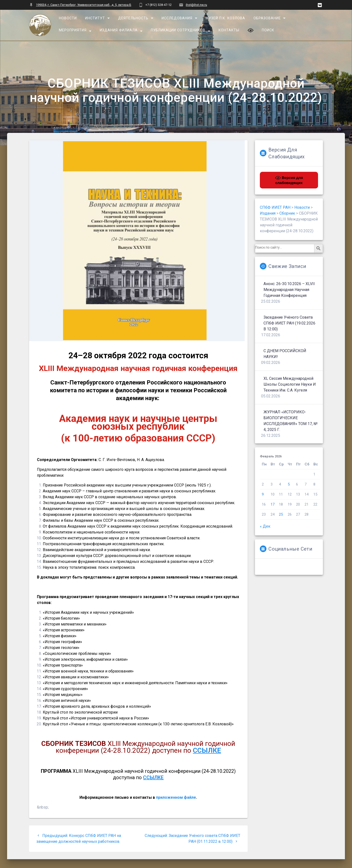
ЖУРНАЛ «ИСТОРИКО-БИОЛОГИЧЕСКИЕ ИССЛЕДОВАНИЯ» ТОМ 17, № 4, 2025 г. (291, 421)
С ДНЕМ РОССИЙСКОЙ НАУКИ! (285, 354)
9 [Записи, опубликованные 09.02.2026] (263, 494)
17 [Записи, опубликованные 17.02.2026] (273, 504)
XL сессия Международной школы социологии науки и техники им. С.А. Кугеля (290, 384)
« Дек (265, 526)
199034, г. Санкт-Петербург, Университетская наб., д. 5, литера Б (84, 5)
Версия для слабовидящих (289, 180)
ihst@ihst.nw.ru (196, 5)
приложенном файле (176, 797)
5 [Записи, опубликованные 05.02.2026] (289, 484)
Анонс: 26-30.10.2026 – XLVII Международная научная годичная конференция (289, 290)
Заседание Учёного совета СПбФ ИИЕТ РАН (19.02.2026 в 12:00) (289, 323)
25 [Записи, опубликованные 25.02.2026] (281, 514)
